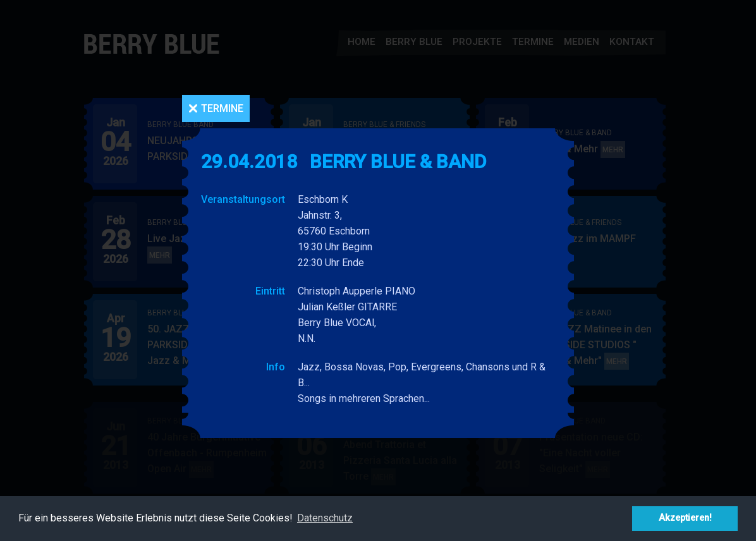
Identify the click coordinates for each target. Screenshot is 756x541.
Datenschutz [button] (325, 518)
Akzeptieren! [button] (685, 518)
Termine (222, 108)
